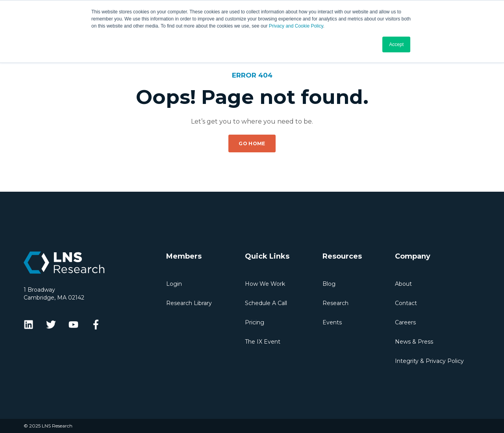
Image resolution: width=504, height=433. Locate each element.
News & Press (414, 342)
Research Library (189, 303)
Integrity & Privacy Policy (429, 361)
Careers (405, 322)
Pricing (255, 322)
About (403, 284)
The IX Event (263, 342)
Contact (406, 303)
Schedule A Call (266, 303)
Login (174, 284)
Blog (329, 284)
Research (335, 303)
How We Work (265, 284)
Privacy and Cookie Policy (296, 26)
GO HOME (252, 143)
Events (332, 322)
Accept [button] (396, 44)
